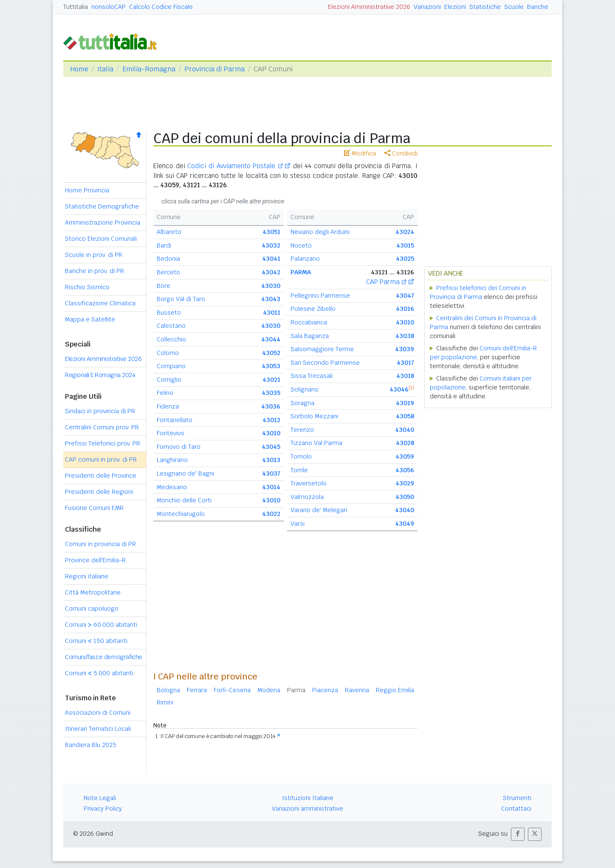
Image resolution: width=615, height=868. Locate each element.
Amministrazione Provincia (103, 223)
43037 (271, 473)
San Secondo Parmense (325, 363)
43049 (405, 524)
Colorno (168, 353)
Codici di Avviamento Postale (235, 166)
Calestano (171, 326)
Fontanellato (175, 420)
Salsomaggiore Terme (322, 349)
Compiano (171, 366)
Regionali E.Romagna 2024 (100, 375)
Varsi (298, 524)
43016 (405, 309)
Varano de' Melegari (319, 510)
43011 (272, 313)
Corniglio (169, 380)
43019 (405, 403)
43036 (271, 406)
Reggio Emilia (395, 690)
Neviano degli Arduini (320, 232)
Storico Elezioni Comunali (101, 239)
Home (79, 69)
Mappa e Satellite (90, 319)
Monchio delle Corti (184, 500)
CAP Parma (386, 282)
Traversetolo (309, 483)
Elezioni (455, 7)
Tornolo (301, 457)
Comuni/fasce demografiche (104, 657)
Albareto (169, 232)
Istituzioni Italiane (308, 798)
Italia (105, 69)
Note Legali (100, 798)
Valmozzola (307, 497)
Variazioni (427, 7)
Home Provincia (87, 190)
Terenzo (302, 430)
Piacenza (325, 690)
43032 (271, 245)
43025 (405, 259)
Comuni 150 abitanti (96, 641)
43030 (271, 286)
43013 (271, 460)
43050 (405, 497)
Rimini (165, 702)
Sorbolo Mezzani (314, 416)
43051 (271, 232)
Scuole (514, 7)
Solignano (305, 389)
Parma (296, 690)
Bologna (168, 690)
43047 (405, 296)
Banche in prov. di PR (95, 271)
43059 (405, 457)
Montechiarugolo (181, 514)
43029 (405, 483)
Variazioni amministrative (307, 809)
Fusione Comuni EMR (94, 508)
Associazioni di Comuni (98, 713)
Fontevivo (171, 433)
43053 (271, 366)
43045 (271, 447)
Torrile (299, 470)
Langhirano (172, 460)
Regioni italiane (87, 576)
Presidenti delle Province (101, 476)
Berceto (168, 272)
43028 (405, 443)
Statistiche (485, 7)
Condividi (401, 153)
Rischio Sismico (87, 287)
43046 (399, 389)
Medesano (172, 487)
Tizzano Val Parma (316, 443)
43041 (271, 259)
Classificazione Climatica (100, 303)
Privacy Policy (103, 809)
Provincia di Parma (214, 69)
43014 (271, 487)
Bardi (164, 245)
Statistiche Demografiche (102, 206)
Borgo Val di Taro (181, 299)
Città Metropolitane (93, 592)
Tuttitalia (76, 7)
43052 (271, 353)
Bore (164, 286)
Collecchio (171, 339)
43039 (405, 349)
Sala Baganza (310, 336)
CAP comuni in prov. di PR (101, 459)
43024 (405, 232)
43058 (405, 416)
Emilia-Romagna (149, 69)
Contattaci (516, 809)
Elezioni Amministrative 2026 (369, 7)
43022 (271, 514)
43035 (271, 393)
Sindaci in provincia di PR (100, 411)
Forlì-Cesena (232, 690)
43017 (405, 363)
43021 (271, 380)
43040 (405, 430)
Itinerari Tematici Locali (98, 729)
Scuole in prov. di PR (94, 255)
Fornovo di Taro (179, 447)
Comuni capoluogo (92, 609)
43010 (271, 433)
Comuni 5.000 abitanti (99, 673)
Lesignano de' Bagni (185, 473)
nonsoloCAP (109, 7)
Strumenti (517, 798)
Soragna (302, 403)
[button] (518, 834)
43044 (271, 339)
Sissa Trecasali (312, 376)
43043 (271, 299)
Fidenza (168, 406)
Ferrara (197, 690)
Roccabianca (309, 322)
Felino (165, 393)
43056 (405, 470)
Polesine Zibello (313, 309)
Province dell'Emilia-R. (96, 560)
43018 (405, 376)
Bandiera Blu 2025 (91, 745)
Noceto (301, 245)
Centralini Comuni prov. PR (102, 427)
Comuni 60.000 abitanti (101, 625)
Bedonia (168, 259)
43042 (271, 272)
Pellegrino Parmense (320, 296)
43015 (405, 245)
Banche (538, 7)
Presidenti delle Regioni (99, 492)
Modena (269, 690)
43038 (405, 336)
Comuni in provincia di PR (100, 544)
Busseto (169, 313)
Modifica (360, 153)
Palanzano (305, 259)
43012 (271, 420)
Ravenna (357, 690)
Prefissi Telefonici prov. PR (103, 443)
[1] (411, 388)
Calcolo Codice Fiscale (161, 7)
